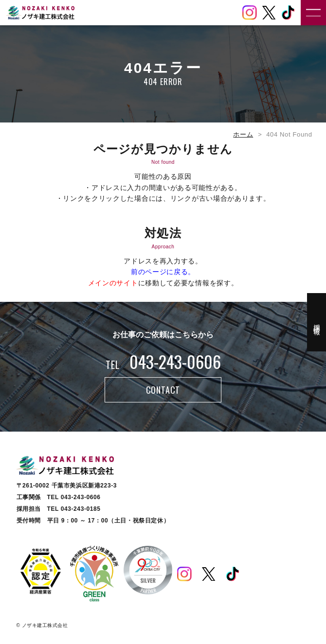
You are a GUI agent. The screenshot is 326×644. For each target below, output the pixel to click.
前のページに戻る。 (163, 272)
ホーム (243, 134)
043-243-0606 (163, 361)
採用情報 (317, 322)
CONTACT (163, 390)
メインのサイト (113, 283)
